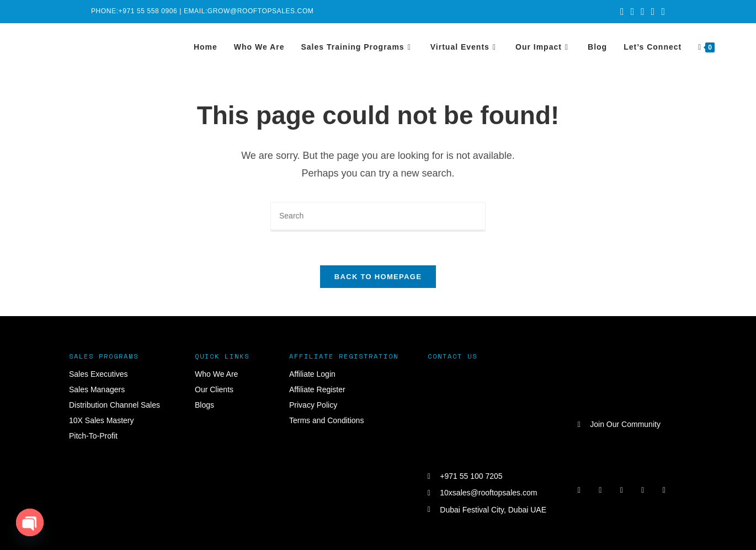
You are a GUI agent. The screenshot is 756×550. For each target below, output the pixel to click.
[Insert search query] (378, 217)
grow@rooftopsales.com (261, 11)
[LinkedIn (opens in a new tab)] (653, 12)
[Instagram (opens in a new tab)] (643, 12)
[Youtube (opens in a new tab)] (661, 12)
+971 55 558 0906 (148, 11)
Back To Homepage (378, 277)
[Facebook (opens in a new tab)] (633, 12)
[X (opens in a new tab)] (622, 12)
